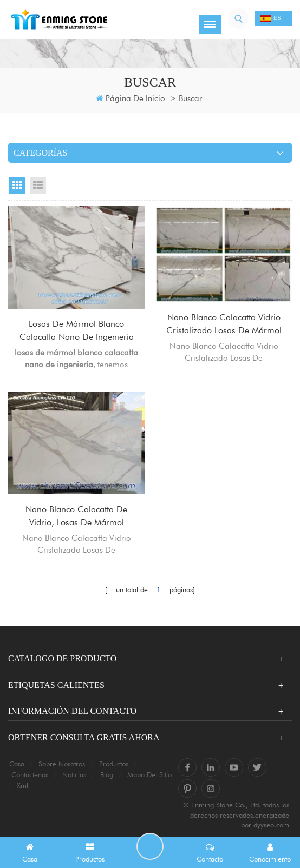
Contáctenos (30, 774)
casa (17, 764)
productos (114, 764)
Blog (107, 774)
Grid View (17, 185)
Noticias (74, 774)
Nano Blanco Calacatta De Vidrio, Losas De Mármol (76, 516)
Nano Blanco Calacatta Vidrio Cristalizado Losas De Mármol (224, 324)
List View (38, 185)
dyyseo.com (271, 825)
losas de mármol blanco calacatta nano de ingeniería (77, 330)
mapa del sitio (149, 774)
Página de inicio (131, 98)
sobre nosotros (62, 764)
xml (22, 785)
